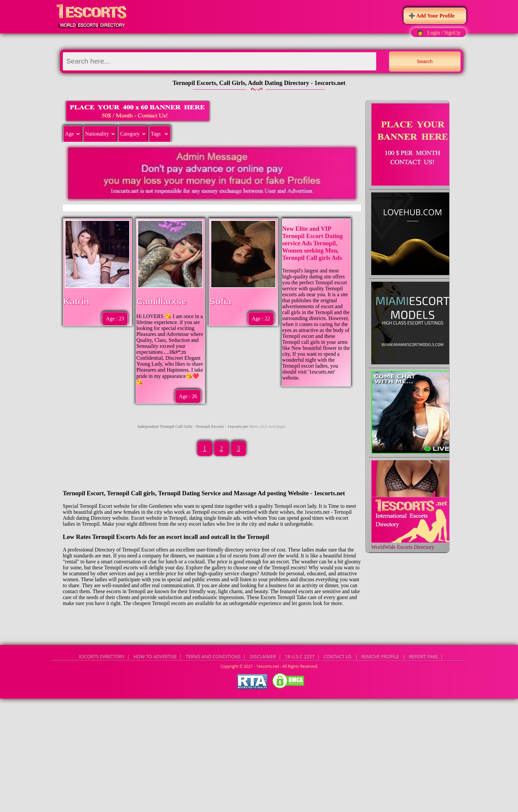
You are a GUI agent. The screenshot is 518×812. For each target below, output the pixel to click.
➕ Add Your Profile (432, 16)
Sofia (220, 302)
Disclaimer (263, 656)
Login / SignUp (444, 33)
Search (425, 61)
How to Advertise (155, 656)
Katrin (76, 302)
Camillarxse (161, 302)
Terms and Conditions (213, 656)
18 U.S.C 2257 (300, 656)
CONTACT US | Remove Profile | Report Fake (381, 656)
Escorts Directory (102, 656)
